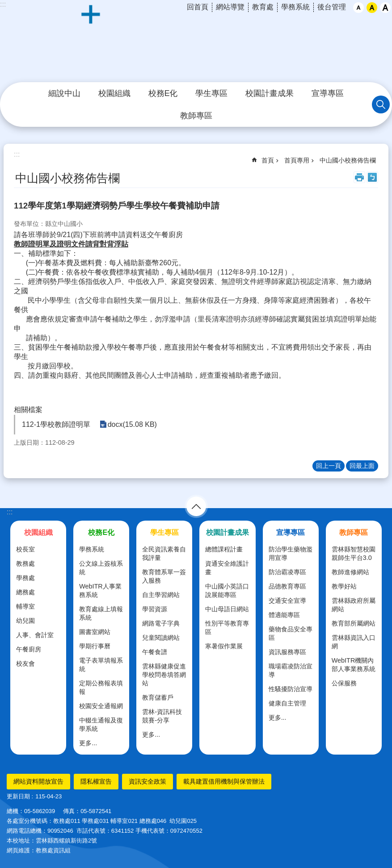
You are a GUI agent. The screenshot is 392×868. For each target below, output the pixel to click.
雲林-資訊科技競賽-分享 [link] (162, 716)
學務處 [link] (25, 578)
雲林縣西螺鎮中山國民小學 (196, 42)
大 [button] (385, 8)
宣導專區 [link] (328, 93)
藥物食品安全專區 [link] (291, 633)
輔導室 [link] (25, 606)
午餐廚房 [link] (29, 649)
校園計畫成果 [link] (270, 93)
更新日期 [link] (18, 796)
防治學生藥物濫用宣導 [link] (291, 553)
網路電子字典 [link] (161, 623)
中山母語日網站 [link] (227, 609)
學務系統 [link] (295, 7)
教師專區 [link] (196, 116)
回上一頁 (329, 466)
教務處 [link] (25, 563)
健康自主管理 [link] (287, 703)
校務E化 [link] (163, 93)
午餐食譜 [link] (155, 652)
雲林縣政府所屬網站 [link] (354, 605)
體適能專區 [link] (284, 615)
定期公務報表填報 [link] (101, 687)
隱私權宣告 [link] (96, 781)
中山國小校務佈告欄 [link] (348, 160)
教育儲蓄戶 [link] (158, 697)
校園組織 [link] (114, 93)
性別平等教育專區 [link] (227, 628)
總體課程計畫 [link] (224, 549)
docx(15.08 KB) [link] (132, 424)
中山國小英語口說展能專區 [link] (227, 590)
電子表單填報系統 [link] (101, 665)
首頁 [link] (268, 160)
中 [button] (372, 8)
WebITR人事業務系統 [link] (100, 590)
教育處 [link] (263, 7)
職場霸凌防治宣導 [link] (291, 670)
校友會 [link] (25, 664)
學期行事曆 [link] (95, 646)
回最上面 (362, 466)
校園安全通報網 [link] (101, 706)
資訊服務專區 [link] (287, 652)
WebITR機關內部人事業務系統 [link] (354, 665)
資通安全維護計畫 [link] (227, 568)
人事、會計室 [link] (35, 635)
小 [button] (358, 8)
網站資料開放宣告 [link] (38, 781)
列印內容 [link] (359, 177)
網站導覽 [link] (230, 7)
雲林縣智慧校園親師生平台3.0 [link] (354, 553)
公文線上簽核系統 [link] (101, 568)
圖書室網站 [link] (95, 632)
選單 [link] (196, 506)
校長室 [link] (25, 549)
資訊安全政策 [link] (148, 781)
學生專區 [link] (211, 93)
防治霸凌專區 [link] (287, 572)
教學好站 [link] (344, 586)
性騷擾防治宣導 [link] (291, 689)
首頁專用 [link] (297, 160)
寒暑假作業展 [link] (224, 646)
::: (10, 512)
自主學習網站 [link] (161, 595)
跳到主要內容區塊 (5, 5)
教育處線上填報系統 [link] (101, 613)
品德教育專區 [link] (287, 586)
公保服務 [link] (344, 683)
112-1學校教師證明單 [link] (56, 424)
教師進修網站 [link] (350, 572)
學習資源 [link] (155, 609)
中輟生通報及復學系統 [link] (101, 724)
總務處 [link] (25, 592)
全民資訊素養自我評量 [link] (164, 553)
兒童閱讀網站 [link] (161, 638)
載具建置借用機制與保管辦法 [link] (224, 781)
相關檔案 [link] (28, 410)
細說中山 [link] (64, 93)
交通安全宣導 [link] (287, 601)
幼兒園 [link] (25, 621)
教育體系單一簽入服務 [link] (164, 576)
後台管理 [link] (332, 7)
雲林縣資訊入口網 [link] (354, 642)
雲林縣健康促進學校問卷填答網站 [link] (164, 675)
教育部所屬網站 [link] (354, 623)
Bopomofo (372, 177)
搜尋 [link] (381, 104)
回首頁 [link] (198, 7)
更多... (88, 743)
